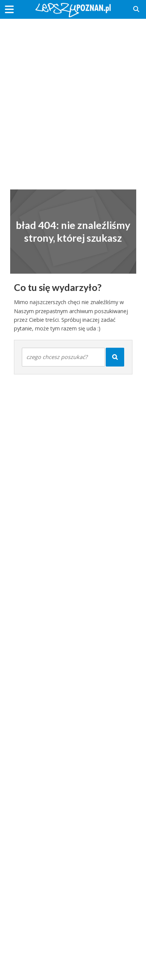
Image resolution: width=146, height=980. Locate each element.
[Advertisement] (73, 99)
